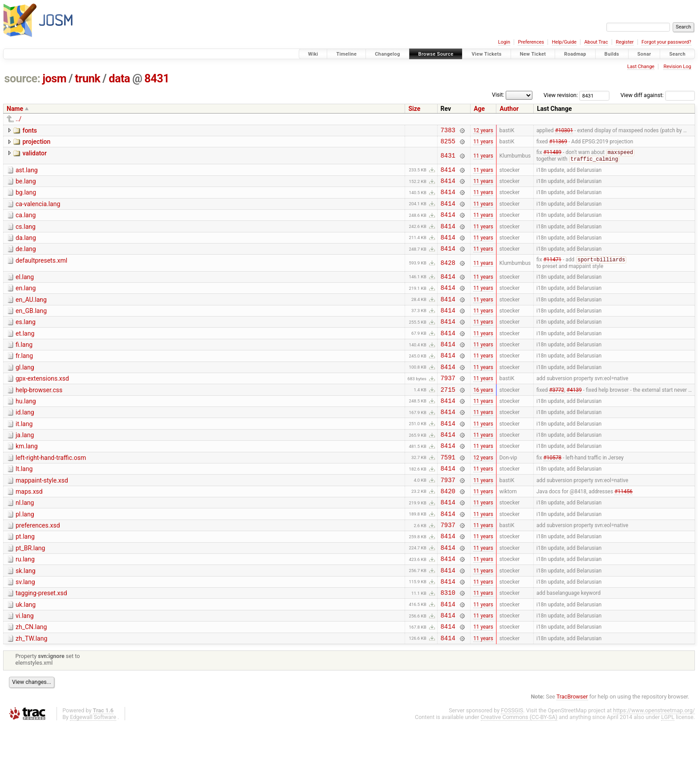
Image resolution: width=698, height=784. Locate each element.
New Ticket (533, 54)
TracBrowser (572, 755)
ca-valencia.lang (38, 211)
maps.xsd (29, 532)
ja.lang (25, 468)
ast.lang (27, 174)
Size (414, 109)
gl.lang (25, 393)
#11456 (623, 532)
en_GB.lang (31, 329)
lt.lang (24, 506)
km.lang (27, 481)
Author (509, 109)
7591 (448, 494)
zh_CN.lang (31, 683)
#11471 (553, 275)
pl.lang (25, 557)
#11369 (558, 144)
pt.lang (25, 582)
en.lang (26, 304)
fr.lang (24, 380)
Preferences (531, 42)
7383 (448, 131)
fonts (30, 130)
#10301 (564, 131)
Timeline (346, 54)
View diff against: (658, 95)
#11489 (553, 156)
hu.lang (26, 431)
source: (22, 79)
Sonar (644, 54)
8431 (157, 79)
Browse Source (436, 54)
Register (625, 42)
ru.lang (25, 607)
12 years (483, 131)
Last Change (641, 67)
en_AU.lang (31, 317)
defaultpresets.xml (41, 275)
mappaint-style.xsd (42, 519)
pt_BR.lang (30, 595)
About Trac (596, 42)
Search (677, 54)
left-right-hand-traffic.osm (51, 494)
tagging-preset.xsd (41, 645)
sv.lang (25, 633)
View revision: (561, 95)
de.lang (26, 262)
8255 (448, 144)
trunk (87, 79)
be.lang (26, 186)
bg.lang (26, 199)
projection (36, 143)
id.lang (25, 443)
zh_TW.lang (31, 696)
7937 (448, 406)
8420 (448, 532)
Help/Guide (564, 42)
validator (34, 156)
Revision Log (677, 67)
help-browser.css (39, 418)
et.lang (25, 355)
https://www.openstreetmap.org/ (654, 769)
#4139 (574, 418)
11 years (483, 144)
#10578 (553, 494)
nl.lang (25, 544)
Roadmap (575, 54)
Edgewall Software (93, 776)
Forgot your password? (666, 42)
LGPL (668, 776)
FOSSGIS (512, 769)
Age (479, 109)
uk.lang (26, 658)
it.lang (24, 456)
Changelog (387, 54)
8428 (448, 278)
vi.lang (25, 670)
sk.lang (26, 620)
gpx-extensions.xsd (42, 405)
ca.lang (26, 224)
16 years (483, 418)
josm (54, 79)
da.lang (26, 249)
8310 (448, 646)
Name (15, 109)
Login (504, 42)
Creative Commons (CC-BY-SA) (519, 776)
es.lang (26, 342)
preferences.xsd (38, 569)
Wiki (313, 54)
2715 (448, 419)
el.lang (25, 292)
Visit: (498, 95)
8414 (448, 174)
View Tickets (486, 54)
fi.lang (24, 367)
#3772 (556, 418)
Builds (612, 54)
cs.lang (26, 237)
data (119, 79)
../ (18, 119)
